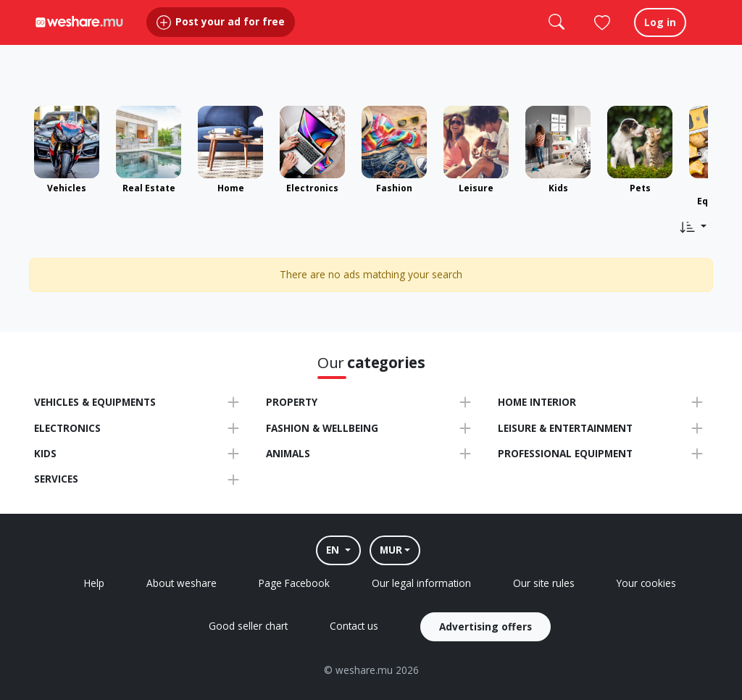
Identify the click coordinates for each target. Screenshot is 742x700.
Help (94, 583)
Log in (660, 36)
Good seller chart (248, 626)
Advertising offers (485, 626)
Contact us (354, 626)
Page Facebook (294, 583)
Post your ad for (221, 36)
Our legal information (421, 583)
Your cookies (646, 583)
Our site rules (544, 583)
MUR (391, 550)
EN (334, 550)
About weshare (182, 583)
